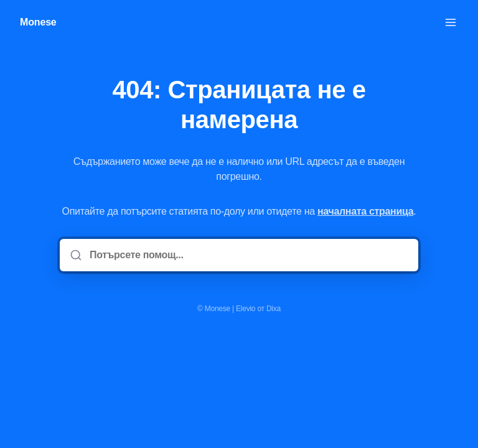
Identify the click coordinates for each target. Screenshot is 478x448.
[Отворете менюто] (451, 22)
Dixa (274, 309)
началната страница (365, 211)
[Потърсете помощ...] (248, 255)
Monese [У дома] (38, 22)
